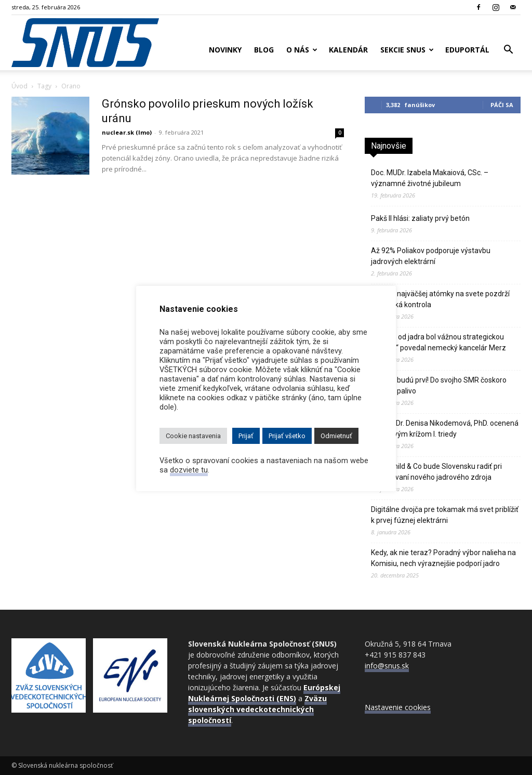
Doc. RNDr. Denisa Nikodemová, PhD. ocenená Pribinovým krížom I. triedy (445, 429)
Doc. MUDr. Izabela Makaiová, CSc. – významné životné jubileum (430, 178)
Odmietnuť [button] (336, 436)
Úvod (19, 86)
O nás (302, 50)
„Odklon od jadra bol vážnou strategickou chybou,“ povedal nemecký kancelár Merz (438, 342)
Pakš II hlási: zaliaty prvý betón (420, 218)
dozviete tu (189, 470)
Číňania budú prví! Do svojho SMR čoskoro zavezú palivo (439, 385)
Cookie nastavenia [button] (193, 436)
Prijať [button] (246, 436)
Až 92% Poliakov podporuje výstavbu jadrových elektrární (431, 256)
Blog (264, 50)
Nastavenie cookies (398, 707)
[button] (508, 51)
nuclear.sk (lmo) (127, 132)
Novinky (225, 50)
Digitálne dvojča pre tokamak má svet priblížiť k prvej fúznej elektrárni (445, 515)
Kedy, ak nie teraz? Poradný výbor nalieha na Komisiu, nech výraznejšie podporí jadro (443, 558)
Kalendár (348, 50)
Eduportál (467, 50)
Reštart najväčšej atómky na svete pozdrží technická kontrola (440, 299)
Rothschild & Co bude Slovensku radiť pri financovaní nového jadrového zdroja (436, 472)
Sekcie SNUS (407, 50)
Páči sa (502, 105)
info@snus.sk (387, 666)
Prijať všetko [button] (287, 436)
